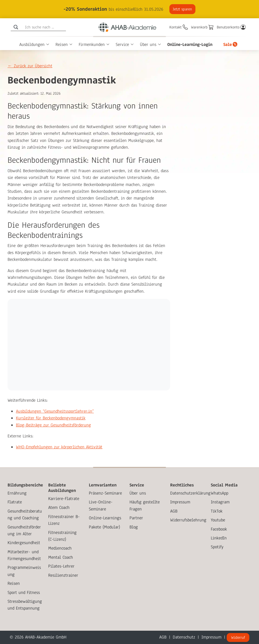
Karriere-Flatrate (64, 499)
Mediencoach (60, 548)
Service (122, 44)
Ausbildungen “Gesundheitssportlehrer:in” (55, 411)
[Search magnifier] (16, 27)
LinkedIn (219, 538)
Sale (228, 44)
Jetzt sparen (182, 9)
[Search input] (45, 27)
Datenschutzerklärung (190, 493)
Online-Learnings (105, 518)
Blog (134, 527)
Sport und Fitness (24, 592)
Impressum (180, 502)
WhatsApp (220, 493)
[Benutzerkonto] (231, 27)
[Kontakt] (179, 27)
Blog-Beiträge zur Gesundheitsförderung (53, 425)
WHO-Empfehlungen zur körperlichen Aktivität (59, 447)
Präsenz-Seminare (105, 493)
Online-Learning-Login (190, 44)
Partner (136, 518)
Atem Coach (59, 507)
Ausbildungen (32, 44)
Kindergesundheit (24, 543)
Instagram (220, 502)
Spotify (217, 547)
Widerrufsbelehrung (188, 520)
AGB (174, 511)
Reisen (62, 44)
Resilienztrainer (63, 575)
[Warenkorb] (202, 27)
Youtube (218, 520)
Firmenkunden (92, 44)
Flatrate (15, 502)
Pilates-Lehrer (61, 566)
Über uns (148, 44)
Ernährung (17, 493)
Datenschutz (184, 637)
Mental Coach (61, 557)
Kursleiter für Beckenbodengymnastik (51, 418)
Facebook (219, 529)
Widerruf (238, 637)
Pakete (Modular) (104, 527)
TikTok (217, 511)
